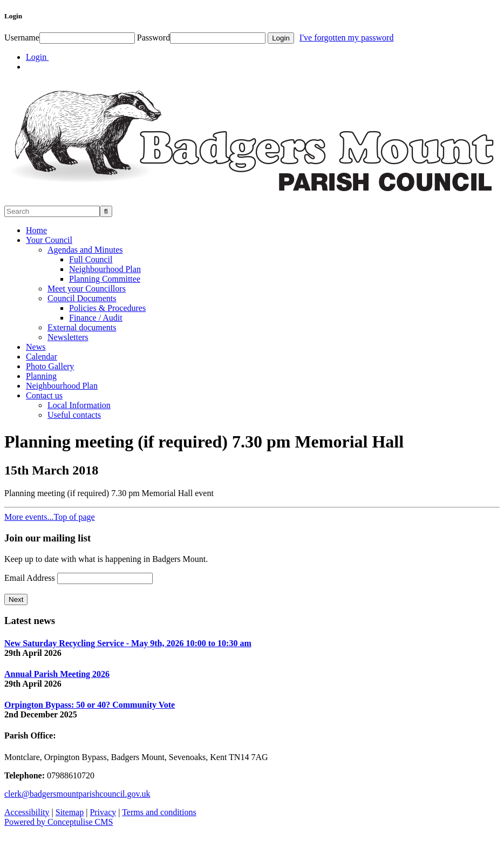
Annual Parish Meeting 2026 (57, 674)
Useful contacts (74, 415)
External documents (82, 327)
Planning (41, 376)
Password (154, 38)
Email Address (31, 578)
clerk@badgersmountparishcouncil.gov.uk (77, 794)
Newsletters (68, 337)
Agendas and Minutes (85, 250)
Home (36, 230)
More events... (29, 517)
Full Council (91, 259)
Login (37, 57)
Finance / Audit (96, 318)
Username (22, 38)
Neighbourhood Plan (105, 269)
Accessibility (27, 812)
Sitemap (70, 812)
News (36, 347)
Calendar (42, 357)
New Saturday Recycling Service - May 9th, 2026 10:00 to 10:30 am (128, 643)
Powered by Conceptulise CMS (59, 822)
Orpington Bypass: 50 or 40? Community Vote (90, 705)
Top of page (74, 517)
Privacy (103, 812)
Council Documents (82, 298)
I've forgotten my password (347, 38)
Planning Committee (105, 279)
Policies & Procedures (107, 308)
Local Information (79, 405)
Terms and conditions (159, 812)
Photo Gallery (50, 366)
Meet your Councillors (87, 289)
